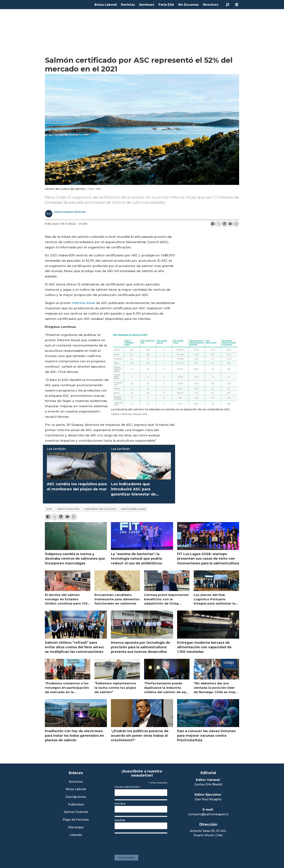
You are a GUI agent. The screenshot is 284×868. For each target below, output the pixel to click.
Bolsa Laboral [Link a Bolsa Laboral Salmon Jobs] (76, 789)
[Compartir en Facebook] (213, 224)
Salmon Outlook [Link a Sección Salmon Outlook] (76, 812)
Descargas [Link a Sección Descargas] (76, 827)
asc (50, 509)
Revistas (128, 5)
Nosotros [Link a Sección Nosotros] (76, 782)
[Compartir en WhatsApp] (236, 224)
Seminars (147, 5)
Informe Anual (84, 303)
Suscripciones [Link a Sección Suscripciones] (76, 797)
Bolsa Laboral (106, 5)
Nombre (120, 804)
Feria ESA (166, 5)
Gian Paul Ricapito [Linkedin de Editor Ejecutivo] (208, 799)
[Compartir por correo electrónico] (230, 224)
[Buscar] (228, 5)
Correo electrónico (128, 787)
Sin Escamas (188, 5)
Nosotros (211, 5)
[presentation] (142, 842)
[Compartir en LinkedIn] (224, 224)
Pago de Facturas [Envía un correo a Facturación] (76, 820)
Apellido (120, 820)
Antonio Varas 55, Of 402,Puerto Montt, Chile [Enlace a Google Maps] (208, 833)
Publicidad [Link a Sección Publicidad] (76, 805)
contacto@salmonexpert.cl (208, 814)
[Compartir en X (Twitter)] (219, 224)
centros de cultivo (100, 509)
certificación (68, 509)
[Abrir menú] (237, 5)
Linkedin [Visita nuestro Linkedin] (76, 835)
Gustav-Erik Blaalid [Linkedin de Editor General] (208, 784)
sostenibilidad (133, 509)
